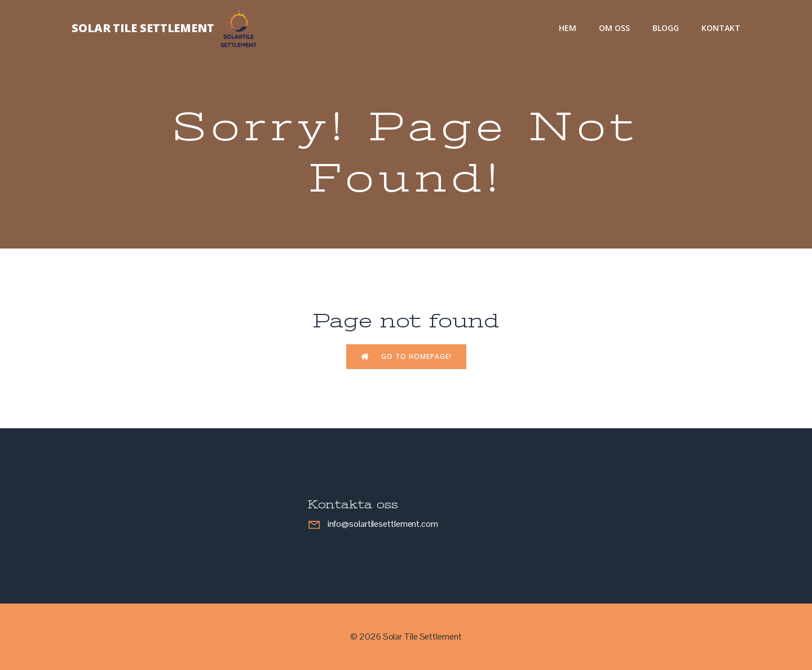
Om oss (614, 28)
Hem (568, 28)
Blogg (666, 28)
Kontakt (721, 28)
